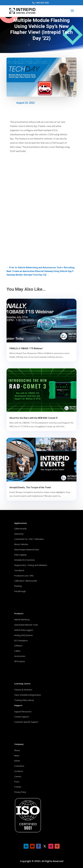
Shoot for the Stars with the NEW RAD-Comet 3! (34, 418)
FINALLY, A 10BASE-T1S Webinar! (26, 348)
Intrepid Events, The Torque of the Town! (30, 487)
